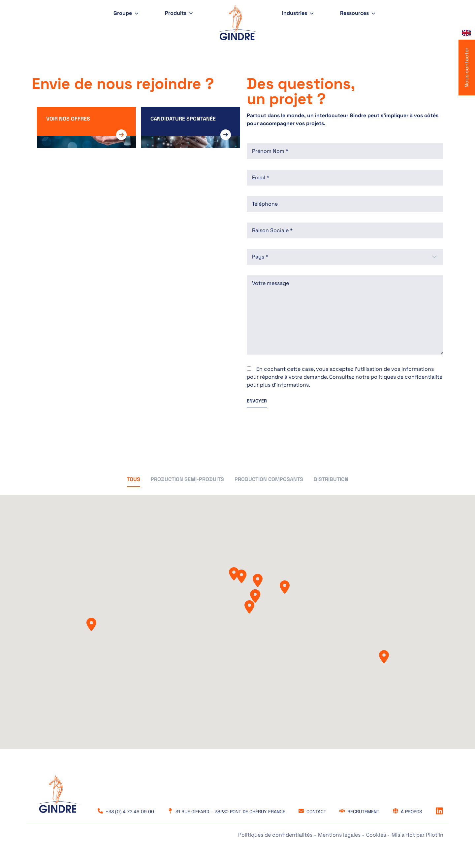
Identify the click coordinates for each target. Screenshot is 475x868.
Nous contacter (467, 68)
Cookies (377, 835)
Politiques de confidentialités (276, 835)
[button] (133, 481)
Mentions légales (340, 835)
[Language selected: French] (467, 33)
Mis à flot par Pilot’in (417, 835)
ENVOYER (257, 401)
